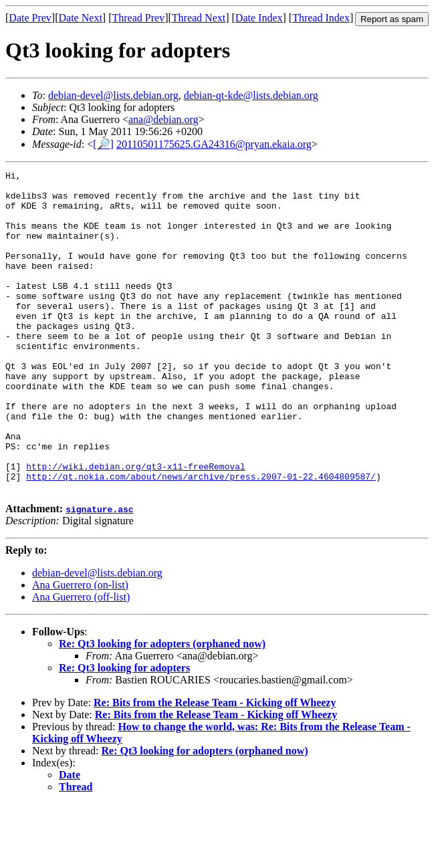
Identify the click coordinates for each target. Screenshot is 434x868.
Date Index (259, 18)
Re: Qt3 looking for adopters (124, 732)
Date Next (81, 18)
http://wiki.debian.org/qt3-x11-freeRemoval (136, 526)
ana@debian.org (164, 119)
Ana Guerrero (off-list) (81, 661)
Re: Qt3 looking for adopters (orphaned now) (162, 708)
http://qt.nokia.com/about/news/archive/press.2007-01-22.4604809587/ (201, 538)
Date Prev (30, 18)
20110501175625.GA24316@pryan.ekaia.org (214, 144)
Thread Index (321, 18)
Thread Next (199, 18)
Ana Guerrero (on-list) (80, 649)
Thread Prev (138, 18)
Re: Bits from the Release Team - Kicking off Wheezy (215, 767)
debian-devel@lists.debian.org (113, 95)
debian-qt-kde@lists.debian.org (251, 95)
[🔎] (103, 144)
